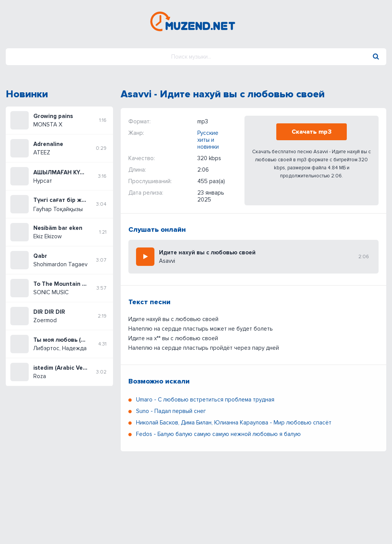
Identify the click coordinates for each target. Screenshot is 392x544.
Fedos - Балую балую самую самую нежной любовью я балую (218, 434)
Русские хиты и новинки (208, 140)
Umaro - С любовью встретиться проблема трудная (205, 400)
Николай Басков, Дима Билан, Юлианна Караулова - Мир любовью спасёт (234, 423)
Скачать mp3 (312, 132)
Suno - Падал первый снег (171, 411)
